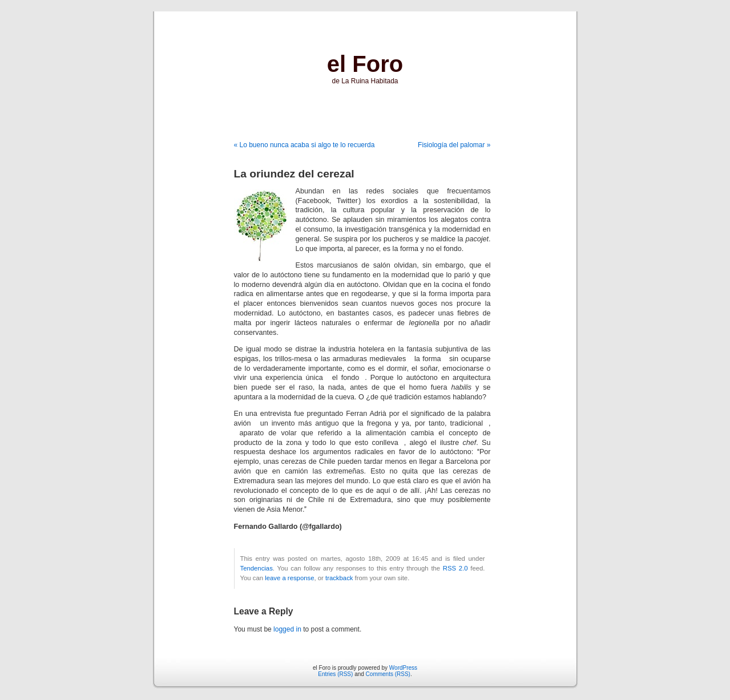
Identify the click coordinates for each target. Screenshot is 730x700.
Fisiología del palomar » (454, 145)
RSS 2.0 (455, 568)
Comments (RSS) (388, 674)
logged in (287, 629)
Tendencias (257, 568)
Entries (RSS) (335, 674)
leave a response (289, 578)
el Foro (365, 64)
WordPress (403, 668)
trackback (339, 578)
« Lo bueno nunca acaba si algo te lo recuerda (304, 145)
